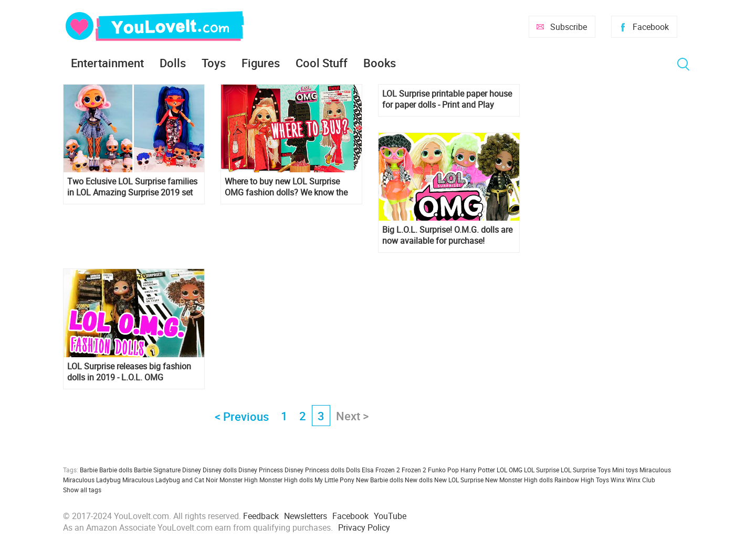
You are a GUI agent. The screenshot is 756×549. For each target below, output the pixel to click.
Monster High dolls (286, 480)
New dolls (419, 480)
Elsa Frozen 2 (381, 470)
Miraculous (655, 470)
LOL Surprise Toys (586, 470)
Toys (214, 63)
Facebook (651, 27)
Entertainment (107, 63)
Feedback (261, 516)
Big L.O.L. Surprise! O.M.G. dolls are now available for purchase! (447, 235)
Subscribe (569, 27)
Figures (261, 63)
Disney (192, 470)
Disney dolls (220, 470)
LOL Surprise (542, 470)
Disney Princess (261, 470)
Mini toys (625, 470)
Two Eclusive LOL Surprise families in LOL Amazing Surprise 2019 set (132, 187)
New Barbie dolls (380, 480)
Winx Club (641, 480)
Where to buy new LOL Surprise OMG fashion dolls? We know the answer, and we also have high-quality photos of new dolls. (286, 187)
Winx (618, 480)
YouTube (390, 516)
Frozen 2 (414, 470)
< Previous (242, 416)
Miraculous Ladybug (92, 480)
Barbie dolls (116, 470)
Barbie (89, 470)
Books (380, 63)
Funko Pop (443, 470)
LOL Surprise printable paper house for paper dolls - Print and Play (447, 99)
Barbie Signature (157, 470)
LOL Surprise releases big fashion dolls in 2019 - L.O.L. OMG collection (129, 372)
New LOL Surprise (459, 480)
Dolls (173, 63)
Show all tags (82, 490)
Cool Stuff (322, 63)
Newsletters (306, 516)
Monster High (239, 480)
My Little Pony (334, 480)
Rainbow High (574, 480)
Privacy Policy (364, 527)
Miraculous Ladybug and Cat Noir (170, 480)
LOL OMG (510, 470)
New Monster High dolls (519, 480)
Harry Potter (478, 470)
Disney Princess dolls (314, 470)
